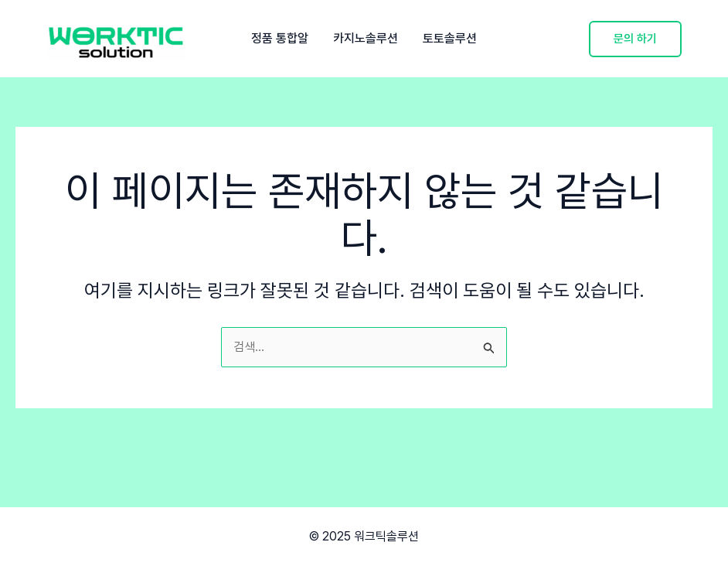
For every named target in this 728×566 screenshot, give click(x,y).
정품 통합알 (280, 39)
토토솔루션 (450, 39)
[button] (635, 39)
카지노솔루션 (366, 39)
